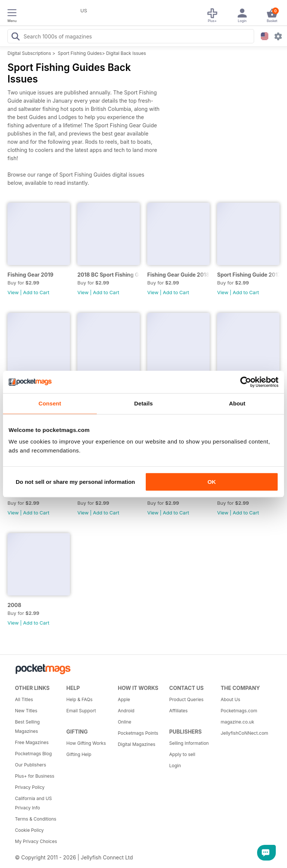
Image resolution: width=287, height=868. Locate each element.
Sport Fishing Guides (80, 53)
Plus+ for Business (35, 776)
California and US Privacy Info (33, 803)
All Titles (24, 699)
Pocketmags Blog (33, 754)
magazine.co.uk (237, 722)
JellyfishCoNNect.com (244, 733)
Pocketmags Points (138, 733)
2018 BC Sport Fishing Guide (109, 275)
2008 (14, 605)
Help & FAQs (80, 699)
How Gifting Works (86, 743)
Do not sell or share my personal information (75, 482)
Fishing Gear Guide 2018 (178, 275)
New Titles (26, 711)
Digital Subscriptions (29, 53)
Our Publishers (30, 765)
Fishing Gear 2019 (30, 275)
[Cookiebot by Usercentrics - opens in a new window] (246, 382)
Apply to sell (182, 754)
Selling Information (189, 743)
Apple (124, 699)
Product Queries (186, 699)
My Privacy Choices (36, 841)
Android (126, 711)
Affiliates (178, 711)
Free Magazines (32, 742)
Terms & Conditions (36, 819)
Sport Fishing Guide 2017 (248, 275)
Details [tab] (143, 403)
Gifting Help (79, 754)
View (13, 292)
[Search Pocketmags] (15, 37)
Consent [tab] (50, 403)
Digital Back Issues (126, 53)
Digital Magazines (136, 744)
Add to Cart (36, 292)
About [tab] (237, 403)
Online (124, 722)
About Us (230, 699)
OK (212, 482)
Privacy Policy (30, 787)
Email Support (81, 711)
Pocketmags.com (239, 711)
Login (175, 766)
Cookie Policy (29, 830)
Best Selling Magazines (27, 727)
